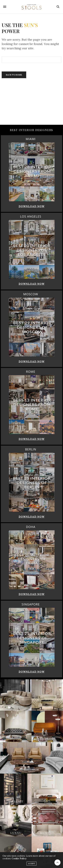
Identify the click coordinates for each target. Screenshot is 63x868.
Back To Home (14, 75)
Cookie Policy (19, 862)
